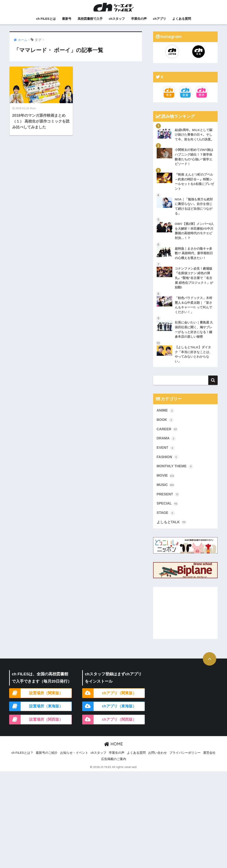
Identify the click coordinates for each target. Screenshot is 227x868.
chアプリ (159, 19)
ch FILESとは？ (22, 753)
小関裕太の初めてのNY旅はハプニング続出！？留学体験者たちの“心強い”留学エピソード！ (194, 157)
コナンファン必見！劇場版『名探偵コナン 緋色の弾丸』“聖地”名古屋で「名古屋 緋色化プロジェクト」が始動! (194, 278)
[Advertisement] (185, 613)
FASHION (168, 457)
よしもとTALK (172, 522)
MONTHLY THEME (175, 466)
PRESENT (168, 494)
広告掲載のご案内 (114, 759)
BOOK (165, 420)
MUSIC (166, 485)
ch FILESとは (46, 19)
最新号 (67, 19)
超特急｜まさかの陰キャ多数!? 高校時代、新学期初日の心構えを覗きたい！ (194, 253)
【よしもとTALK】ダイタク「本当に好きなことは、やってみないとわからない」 (194, 354)
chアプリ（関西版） (119, 719)
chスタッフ (117, 19)
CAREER (167, 429)
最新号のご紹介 (47, 753)
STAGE (166, 513)
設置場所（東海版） (46, 706)
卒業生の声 (139, 19)
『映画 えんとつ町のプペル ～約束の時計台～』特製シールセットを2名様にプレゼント (194, 182)
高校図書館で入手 (90, 19)
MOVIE (166, 476)
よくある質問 (182, 19)
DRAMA (166, 439)
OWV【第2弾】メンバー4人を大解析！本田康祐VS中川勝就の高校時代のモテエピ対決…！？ (194, 231)
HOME (113, 744)
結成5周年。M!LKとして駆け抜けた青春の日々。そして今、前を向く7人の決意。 (194, 135)
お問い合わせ (158, 753)
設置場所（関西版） (46, 719)
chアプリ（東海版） (119, 706)
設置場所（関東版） (46, 693)
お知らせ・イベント (74, 753)
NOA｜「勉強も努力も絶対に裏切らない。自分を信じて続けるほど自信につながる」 (194, 206)
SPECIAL (167, 504)
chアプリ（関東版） (119, 693)
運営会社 (209, 753)
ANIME (166, 411)
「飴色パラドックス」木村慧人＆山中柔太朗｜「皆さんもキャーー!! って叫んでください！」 (194, 305)
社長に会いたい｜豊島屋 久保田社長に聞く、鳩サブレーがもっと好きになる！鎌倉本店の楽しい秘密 (194, 329)
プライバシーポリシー (185, 753)
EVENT (166, 448)
